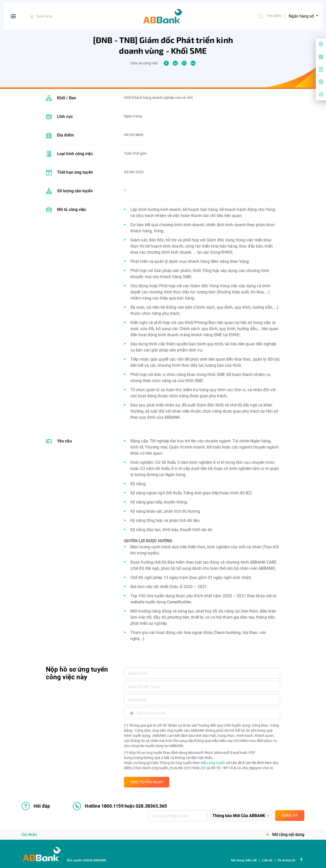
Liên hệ (267, 860)
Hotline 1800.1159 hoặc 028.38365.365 (120, 806)
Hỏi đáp (36, 806)
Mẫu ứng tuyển (213, 763)
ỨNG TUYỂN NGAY (147, 782)
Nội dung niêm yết (244, 860)
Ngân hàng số (302, 16)
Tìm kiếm (269, 16)
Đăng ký (290, 816)
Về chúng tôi (286, 860)
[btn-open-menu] (13, 16)
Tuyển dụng (44, 16)
